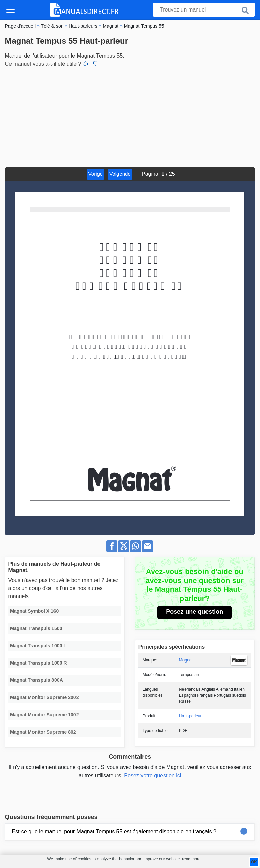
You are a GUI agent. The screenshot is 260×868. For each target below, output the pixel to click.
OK (254, 862)
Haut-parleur (190, 716)
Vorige (96, 174)
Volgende (120, 174)
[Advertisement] (130, 116)
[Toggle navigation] (10, 10)
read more (191, 859)
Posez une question (194, 612)
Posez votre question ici (153, 775)
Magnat (186, 660)
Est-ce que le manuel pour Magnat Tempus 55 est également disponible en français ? (114, 832)
